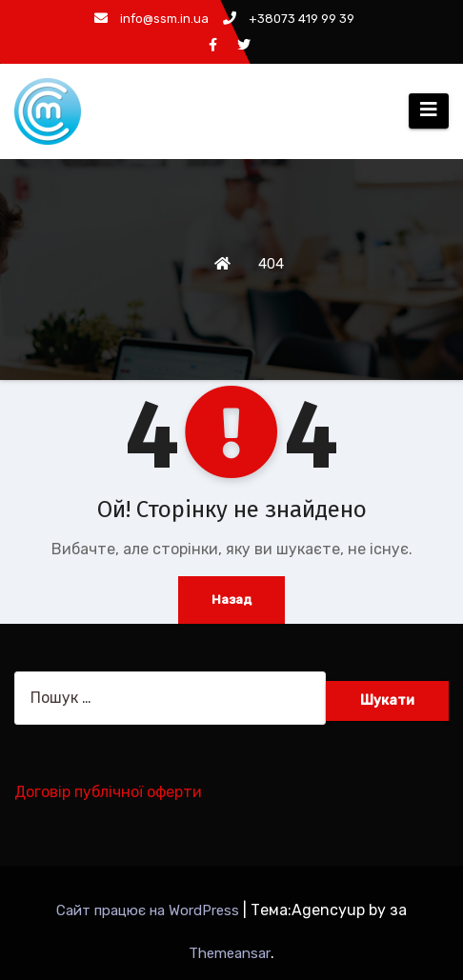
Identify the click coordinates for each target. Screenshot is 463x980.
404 (271, 264)
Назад (231, 600)
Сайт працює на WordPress (150, 910)
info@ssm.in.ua (151, 19)
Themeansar (230, 953)
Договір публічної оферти (108, 792)
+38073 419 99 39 (289, 19)
